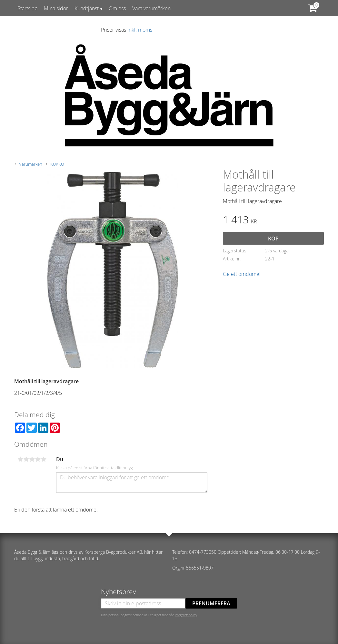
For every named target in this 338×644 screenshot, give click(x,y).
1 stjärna (20, 459)
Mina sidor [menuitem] (56, 8)
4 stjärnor (38, 459)
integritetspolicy (186, 615)
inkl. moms (140, 30)
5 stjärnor (44, 459)
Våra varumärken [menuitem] (151, 8)
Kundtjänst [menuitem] (87, 8)
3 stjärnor (32, 459)
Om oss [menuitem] (117, 8)
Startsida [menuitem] (27, 8)
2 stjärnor (26, 459)
